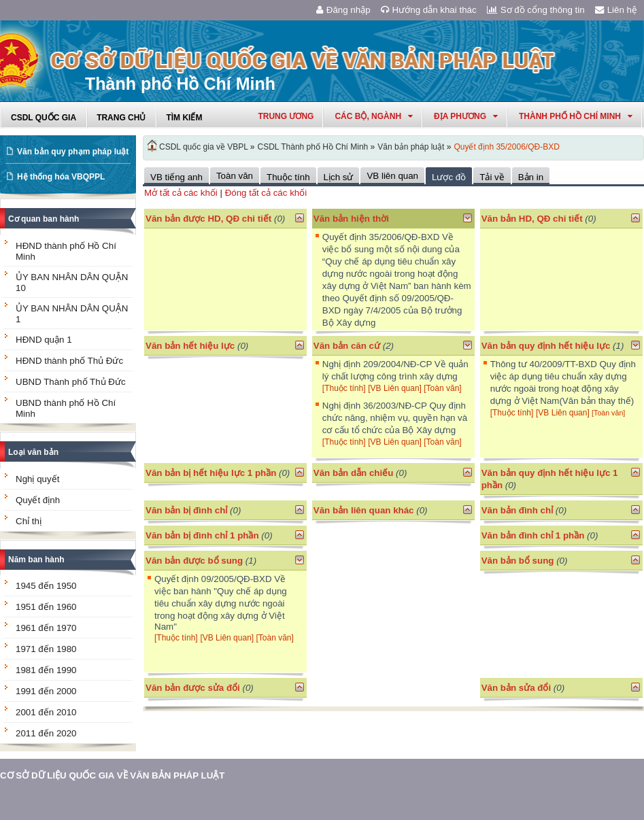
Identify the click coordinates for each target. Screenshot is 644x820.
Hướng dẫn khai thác (429, 10)
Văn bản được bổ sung (194, 561)
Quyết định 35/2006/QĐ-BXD (506, 147)
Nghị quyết (37, 479)
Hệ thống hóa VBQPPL (61, 177)
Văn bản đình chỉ (518, 510)
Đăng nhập (343, 10)
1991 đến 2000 (46, 691)
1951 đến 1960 (46, 607)
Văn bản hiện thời (351, 219)
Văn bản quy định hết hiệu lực (546, 346)
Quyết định (38, 500)
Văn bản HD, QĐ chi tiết (533, 219)
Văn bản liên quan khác (364, 510)
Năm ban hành (36, 560)
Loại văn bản (33, 452)
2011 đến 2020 (46, 733)
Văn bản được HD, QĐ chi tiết (208, 219)
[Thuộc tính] (344, 388)
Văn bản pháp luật (411, 147)
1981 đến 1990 (46, 670)
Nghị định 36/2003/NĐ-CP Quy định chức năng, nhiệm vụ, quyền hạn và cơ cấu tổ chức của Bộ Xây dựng (395, 418)
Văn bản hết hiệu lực (190, 346)
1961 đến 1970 (46, 628)
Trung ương (286, 116)
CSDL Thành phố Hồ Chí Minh (313, 147)
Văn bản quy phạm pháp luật (73, 152)
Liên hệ (616, 10)
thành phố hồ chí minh (576, 116)
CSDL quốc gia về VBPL (204, 147)
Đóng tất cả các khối (266, 193)
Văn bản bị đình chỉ (186, 510)
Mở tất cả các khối (181, 193)
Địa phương (466, 116)
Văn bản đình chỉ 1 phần (533, 535)
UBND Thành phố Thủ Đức (71, 382)
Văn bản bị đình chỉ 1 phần (202, 535)
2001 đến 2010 (46, 712)
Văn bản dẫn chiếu (354, 473)
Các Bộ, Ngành (374, 116)
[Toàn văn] (442, 388)
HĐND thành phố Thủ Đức (69, 361)
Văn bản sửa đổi (516, 688)
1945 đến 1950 (46, 586)
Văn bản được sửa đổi (193, 688)
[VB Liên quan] (396, 388)
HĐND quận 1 (44, 340)
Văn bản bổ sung (518, 561)
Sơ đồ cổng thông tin (536, 10)
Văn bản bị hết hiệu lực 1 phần (211, 473)
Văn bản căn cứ (347, 346)
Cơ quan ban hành (44, 219)
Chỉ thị (29, 521)
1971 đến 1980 (46, 649)
